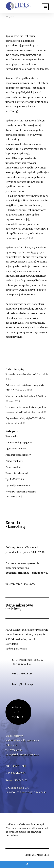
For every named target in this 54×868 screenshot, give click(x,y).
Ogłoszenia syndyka (16, 449)
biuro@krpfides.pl (23, 684)
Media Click (43, 855)
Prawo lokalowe (14, 467)
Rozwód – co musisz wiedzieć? (21, 374)
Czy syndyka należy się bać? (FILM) (23, 418)
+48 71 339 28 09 (22, 673)
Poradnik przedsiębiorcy (18, 455)
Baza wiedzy (12, 436)
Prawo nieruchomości (17, 473)
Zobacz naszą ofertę (17, 712)
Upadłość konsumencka (18, 486)
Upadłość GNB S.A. (15, 479)
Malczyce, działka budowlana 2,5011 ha (26, 396)
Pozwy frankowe (14, 461)
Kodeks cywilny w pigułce (19, 442)
